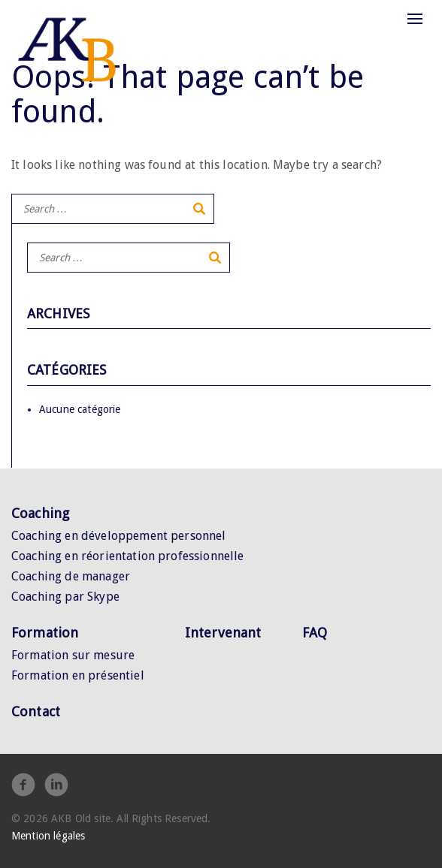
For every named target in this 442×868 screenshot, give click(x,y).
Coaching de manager (71, 576)
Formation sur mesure (73, 655)
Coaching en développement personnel (119, 536)
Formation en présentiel (78, 675)
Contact (36, 711)
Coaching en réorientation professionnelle (128, 556)
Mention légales (48, 836)
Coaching (40, 513)
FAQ (315, 633)
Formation (45, 633)
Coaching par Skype (65, 597)
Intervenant (223, 633)
